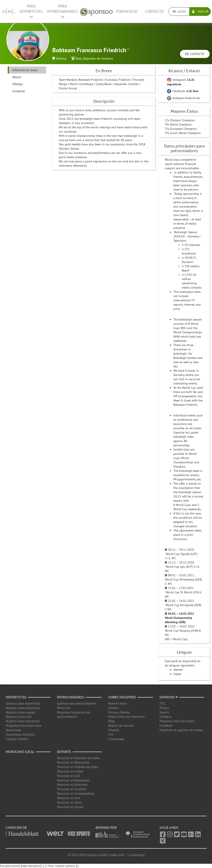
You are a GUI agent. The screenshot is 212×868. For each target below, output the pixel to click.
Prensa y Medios (119, 712)
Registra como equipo (20, 712)
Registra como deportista (23, 708)
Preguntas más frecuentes (177, 721)
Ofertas (17, 84)
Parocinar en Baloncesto (73, 762)
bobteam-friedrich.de (183, 98)
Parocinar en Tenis (69, 802)
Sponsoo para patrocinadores (77, 703)
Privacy (164, 708)
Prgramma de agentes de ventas (181, 730)
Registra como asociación (23, 721)
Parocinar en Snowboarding (75, 794)
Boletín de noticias (121, 726)
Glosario (114, 730)
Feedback (166, 726)
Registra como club (19, 717)
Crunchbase (116, 739)
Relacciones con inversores (126, 717)
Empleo (113, 708)
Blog (111, 721)
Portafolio (127, 11)
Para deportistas (31, 11)
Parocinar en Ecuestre (72, 789)
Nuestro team (117, 703)
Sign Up (200, 12)
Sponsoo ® (169, 697)
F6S (111, 734)
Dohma (61, 58)
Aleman (178, 670)
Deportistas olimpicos (20, 734)
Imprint (164, 712)
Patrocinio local (20, 752)
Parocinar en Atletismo (72, 785)
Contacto (154, 11)
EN (10, 12)
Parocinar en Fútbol (70, 771)
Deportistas (16, 697)
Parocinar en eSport (70, 807)
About (17, 77)
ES (4, 12)
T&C (163, 703)
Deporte (64, 752)
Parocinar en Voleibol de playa (77, 767)
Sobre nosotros (122, 697)
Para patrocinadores (63, 11)
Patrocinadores (71, 697)
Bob (78, 58)
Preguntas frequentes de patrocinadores (74, 715)
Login (179, 12)
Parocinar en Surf (69, 798)
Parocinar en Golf (69, 776)
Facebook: (183, 91)
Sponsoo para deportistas (23, 703)
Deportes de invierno (98, 58)
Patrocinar (64, 708)
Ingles (177, 674)
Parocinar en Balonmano (73, 780)
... (15, 12)
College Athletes (17, 739)
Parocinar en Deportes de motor (79, 758)
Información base (25, 70)
